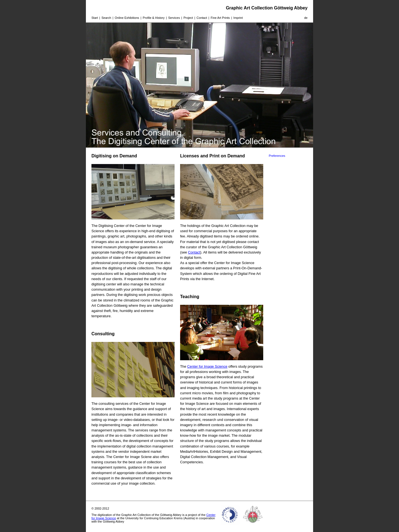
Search (106, 18)
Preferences (277, 156)
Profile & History (154, 18)
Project (188, 18)
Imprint (238, 18)
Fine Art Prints (220, 18)
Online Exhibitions (127, 18)
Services (174, 18)
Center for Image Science (207, 366)
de (306, 18)
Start (95, 18)
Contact (202, 18)
